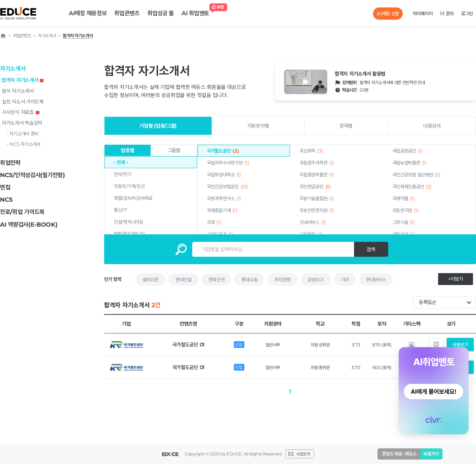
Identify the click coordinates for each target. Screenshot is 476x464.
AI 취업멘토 (197, 11)
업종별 (127, 150)
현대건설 (184, 279)
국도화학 (311, 151)
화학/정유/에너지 (129, 234)
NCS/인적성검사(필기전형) (33, 175)
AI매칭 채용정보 (88, 13)
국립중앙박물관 (316, 175)
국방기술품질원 (316, 198)
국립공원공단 (407, 151)
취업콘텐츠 (127, 13)
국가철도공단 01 (188, 345)
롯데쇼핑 (249, 279)
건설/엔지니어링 (128, 222)
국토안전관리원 (316, 210)
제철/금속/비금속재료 (133, 198)
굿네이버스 (313, 222)
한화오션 (217, 279)
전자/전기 (123, 174)
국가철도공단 (223, 151)
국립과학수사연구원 (228, 163)
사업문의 (303, 454)
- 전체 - (121, 162)
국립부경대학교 (224, 175)
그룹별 (174, 150)
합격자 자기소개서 (23, 80)
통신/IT (120, 210)
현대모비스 (376, 279)
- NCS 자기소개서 (24, 144)
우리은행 (282, 279)
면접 (5, 187)
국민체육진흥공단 (412, 186)
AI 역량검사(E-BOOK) (29, 225)
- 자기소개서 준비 (22, 134)
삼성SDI (316, 279)
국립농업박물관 (409, 163)
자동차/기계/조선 (129, 186)
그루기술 (403, 222)
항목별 (346, 126)
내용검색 (432, 126)
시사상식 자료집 (21, 112)
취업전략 (10, 163)
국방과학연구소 (224, 198)
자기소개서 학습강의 (22, 123)
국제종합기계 (222, 210)
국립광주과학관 (316, 163)
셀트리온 (150, 279)
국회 (214, 222)
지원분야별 (258, 126)
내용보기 (460, 345)
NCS (6, 200)
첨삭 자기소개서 (18, 91)
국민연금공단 (315, 186)
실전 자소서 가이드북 (23, 102)
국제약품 (403, 198)
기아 (345, 279)
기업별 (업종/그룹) (158, 126)
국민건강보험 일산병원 (416, 175)
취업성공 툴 (161, 13)
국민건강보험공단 (227, 186)
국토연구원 (406, 210)
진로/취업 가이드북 (22, 212)
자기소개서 (13, 69)
